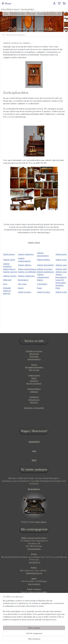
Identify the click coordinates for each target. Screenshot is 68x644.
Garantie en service (34, 351)
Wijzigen (34, 402)
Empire (40, 280)
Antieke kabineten (26, 254)
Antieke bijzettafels (45, 265)
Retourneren (34, 400)
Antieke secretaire (45, 269)
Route (34, 378)
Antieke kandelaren (45, 272)
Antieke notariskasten (43, 254)
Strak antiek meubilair (61, 284)
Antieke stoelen (10, 276)
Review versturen (34, 383)
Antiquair (34, 392)
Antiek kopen (34, 375)
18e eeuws (22, 284)
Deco (5, 284)
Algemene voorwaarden (34, 408)
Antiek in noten (25, 292)
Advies (34, 365)
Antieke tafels (9, 260)
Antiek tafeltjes (44, 260)
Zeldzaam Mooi (34, 389)
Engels (21, 288)
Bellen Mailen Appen (10, 9)
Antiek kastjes (62, 254)
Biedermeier (23, 280)
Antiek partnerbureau (27, 269)
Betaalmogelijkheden (34, 367)
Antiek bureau (9, 269)
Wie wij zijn (34, 370)
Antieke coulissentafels (24, 260)
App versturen (34, 584)
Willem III (7, 280)
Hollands (7, 288)
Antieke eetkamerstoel (43, 276)
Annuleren (34, 397)
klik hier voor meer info (34, 595)
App (34, 451)
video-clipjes (41, 522)
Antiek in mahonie (7, 292)
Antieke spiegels (10, 272)
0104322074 (34, 442)
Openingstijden (28, 9)
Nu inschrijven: (34, 489)
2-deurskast (42, 284)
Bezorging (34, 356)
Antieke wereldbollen (27, 272)
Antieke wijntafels (7, 265)
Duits (58, 288)
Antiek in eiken (44, 292)
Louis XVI (60, 280)
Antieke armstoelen (26, 276)
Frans (39, 288)
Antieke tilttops (25, 265)
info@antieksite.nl (34, 573)
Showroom (34, 354)
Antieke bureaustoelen (62, 276)
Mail (34, 460)
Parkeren (34, 381)
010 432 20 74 (35, 562)
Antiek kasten (9, 254)
